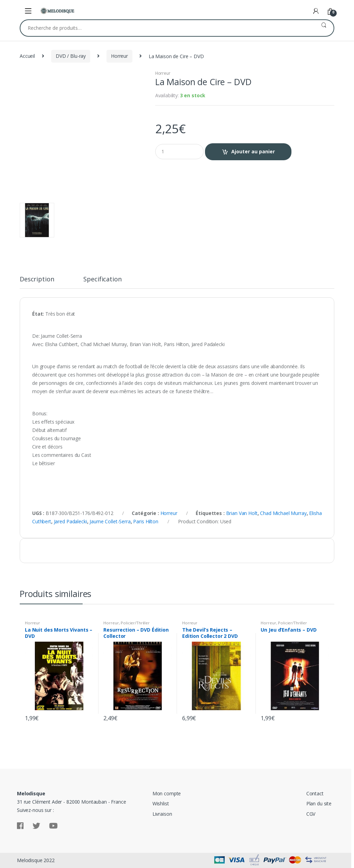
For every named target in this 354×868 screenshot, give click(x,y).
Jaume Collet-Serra (110, 521)
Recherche (324, 28)
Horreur (119, 56)
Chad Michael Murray (283, 513)
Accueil (27, 56)
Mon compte (167, 793)
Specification (102, 279)
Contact (315, 793)
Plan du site (319, 803)
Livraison (162, 814)
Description (37, 279)
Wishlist (161, 803)
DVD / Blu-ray (71, 56)
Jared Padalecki (71, 521)
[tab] (37, 282)
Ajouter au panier (253, 151)
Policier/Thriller (135, 623)
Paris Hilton (146, 521)
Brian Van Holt (242, 513)
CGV (311, 814)
